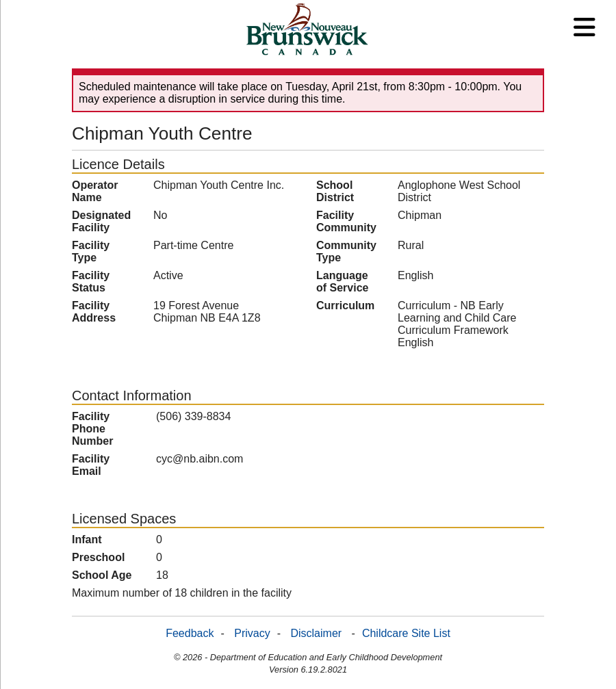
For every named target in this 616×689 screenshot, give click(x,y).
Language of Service (342, 282)
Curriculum (345, 305)
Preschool (98, 557)
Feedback (190, 633)
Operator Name (95, 191)
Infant (87, 539)
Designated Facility (101, 221)
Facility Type (91, 251)
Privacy (252, 633)
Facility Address (94, 312)
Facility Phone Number (92, 429)
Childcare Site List (406, 633)
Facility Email (91, 465)
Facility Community (346, 221)
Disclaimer (316, 633)
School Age (102, 575)
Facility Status (91, 282)
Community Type (346, 251)
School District (335, 191)
